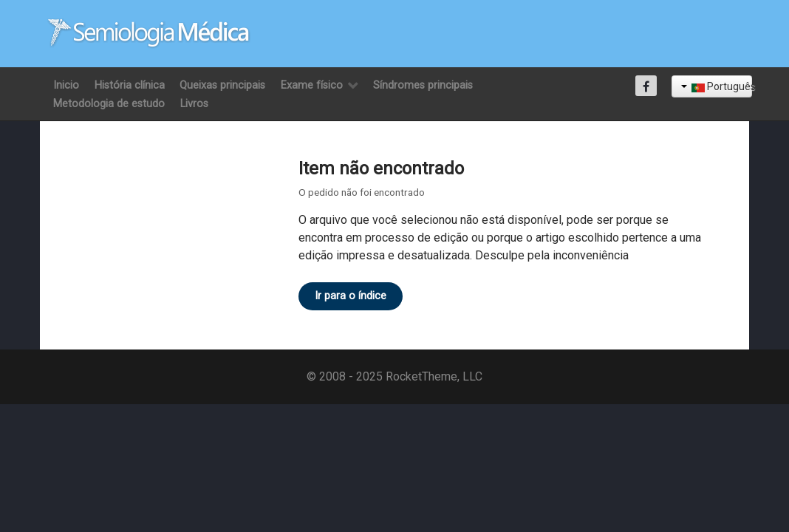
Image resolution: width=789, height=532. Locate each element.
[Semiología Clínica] (149, 33)
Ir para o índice (351, 296)
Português (717, 86)
